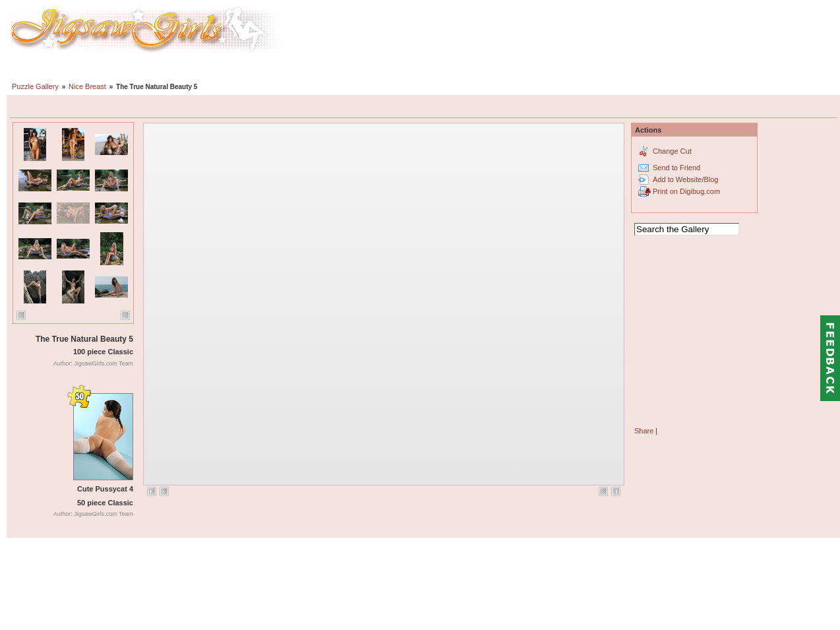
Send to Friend (676, 168)
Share (644, 431)
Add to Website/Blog (685, 179)
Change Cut (672, 151)
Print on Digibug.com (686, 191)
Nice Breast (87, 86)
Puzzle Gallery (35, 86)
